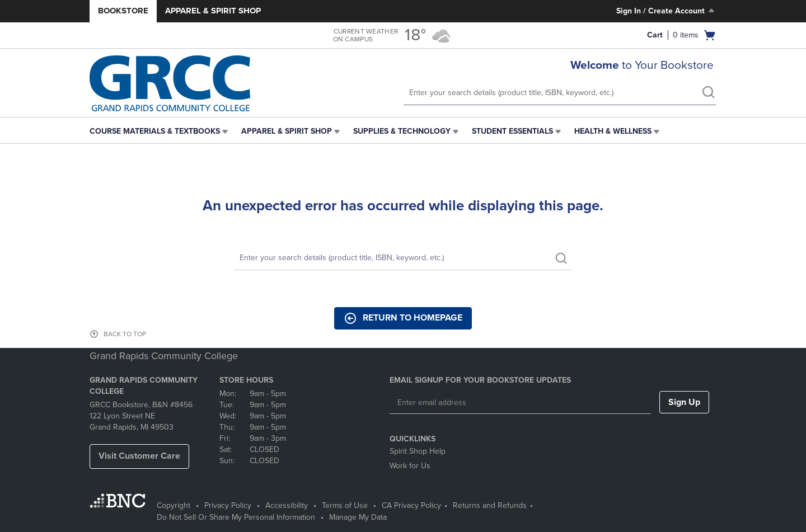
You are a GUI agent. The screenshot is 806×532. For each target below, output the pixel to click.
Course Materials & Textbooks (155, 131)
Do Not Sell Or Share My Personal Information (236, 517)
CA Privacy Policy (411, 505)
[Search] (403, 258)
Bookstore (123, 11)
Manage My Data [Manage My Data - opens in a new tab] (358, 517)
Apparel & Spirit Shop (213, 11)
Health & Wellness (613, 131)
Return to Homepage (403, 318)
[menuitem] (160, 131)
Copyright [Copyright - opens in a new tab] (174, 505)
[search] (708, 93)
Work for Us (410, 466)
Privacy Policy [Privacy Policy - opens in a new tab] (228, 505)
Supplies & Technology (402, 131)
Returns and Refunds (490, 505)
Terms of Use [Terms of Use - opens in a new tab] (345, 505)
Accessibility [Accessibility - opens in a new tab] (287, 505)
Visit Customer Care (139, 456)
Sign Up (684, 402)
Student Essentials (512, 131)
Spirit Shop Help (418, 451)
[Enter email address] (520, 403)
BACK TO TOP (125, 334)
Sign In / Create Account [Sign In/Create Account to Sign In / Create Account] (666, 11)
